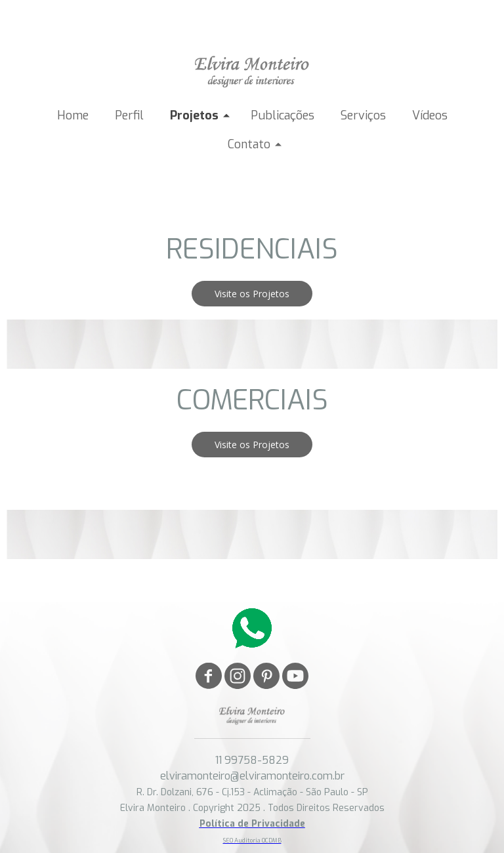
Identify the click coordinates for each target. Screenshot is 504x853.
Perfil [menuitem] (129, 115)
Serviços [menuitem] (363, 115)
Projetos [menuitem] (194, 115)
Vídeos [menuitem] (430, 115)
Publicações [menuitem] (283, 115)
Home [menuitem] (73, 115)
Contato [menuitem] (249, 144)
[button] (252, 294)
